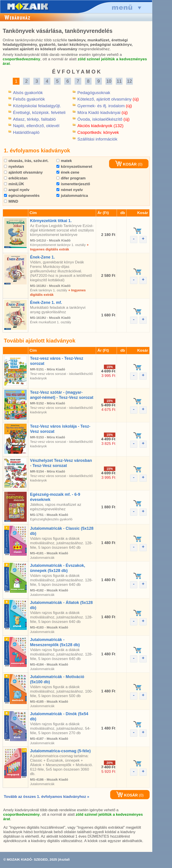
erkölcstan (16, 178)
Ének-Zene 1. (42, 257)
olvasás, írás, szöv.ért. (26, 161)
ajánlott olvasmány (23, 172)
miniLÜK (14, 184)
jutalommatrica (72, 196)
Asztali (64, 859)
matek (64, 161)
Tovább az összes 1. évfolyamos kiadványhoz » (46, 797)
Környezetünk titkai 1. (51, 221)
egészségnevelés (22, 196)
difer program (71, 178)
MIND (11, 201)
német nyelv (70, 190)
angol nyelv (17, 190)
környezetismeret (74, 167)
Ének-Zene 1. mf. (46, 303)
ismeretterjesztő (73, 184)
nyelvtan (14, 167)
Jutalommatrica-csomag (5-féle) (60, 751)
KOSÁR (126, 164)
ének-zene (68, 172)
